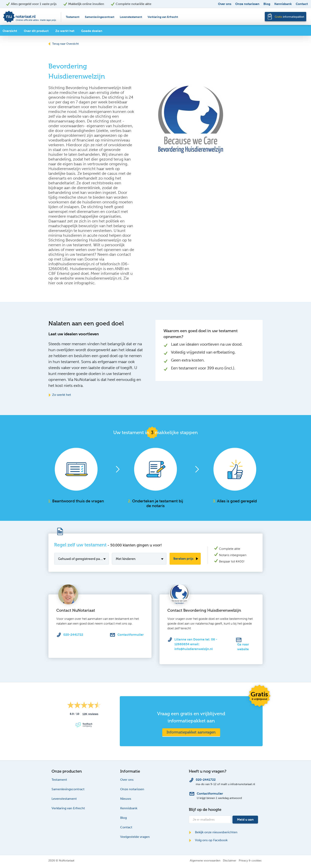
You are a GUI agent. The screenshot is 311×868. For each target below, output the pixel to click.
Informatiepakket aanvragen (191, 732)
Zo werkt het (60, 395)
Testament (73, 17)
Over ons (225, 4)
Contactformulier (131, 635)
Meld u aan (245, 819)
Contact (302, 4)
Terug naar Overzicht (64, 44)
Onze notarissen (247, 4)
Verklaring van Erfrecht (163, 17)
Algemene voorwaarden (205, 860)
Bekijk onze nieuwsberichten (213, 832)
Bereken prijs (183, 559)
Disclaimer (230, 860)
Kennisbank (283, 4)
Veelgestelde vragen (135, 837)
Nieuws (126, 799)
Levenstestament (131, 17)
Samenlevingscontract (100, 17)
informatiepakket (289, 17)
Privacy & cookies (250, 860)
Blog (267, 4)
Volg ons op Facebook (208, 840)
